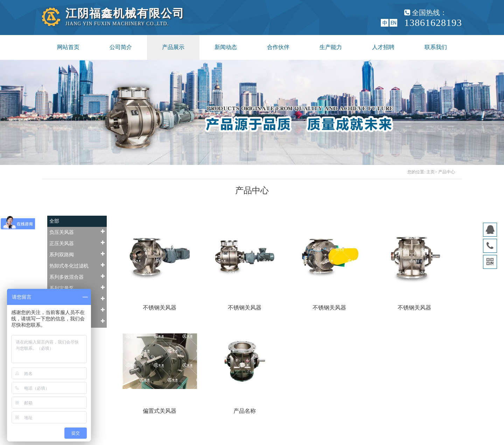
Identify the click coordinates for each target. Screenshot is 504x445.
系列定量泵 (77, 288)
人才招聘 (383, 47)
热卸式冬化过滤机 (77, 266)
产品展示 (173, 47)
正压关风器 (77, 243)
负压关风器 (77, 232)
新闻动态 (226, 47)
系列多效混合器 (77, 277)
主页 (430, 172)
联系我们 (436, 47)
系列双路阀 (77, 254)
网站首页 (68, 47)
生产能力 (331, 47)
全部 (54, 221)
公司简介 (121, 47)
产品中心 (447, 172)
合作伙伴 (278, 47)
